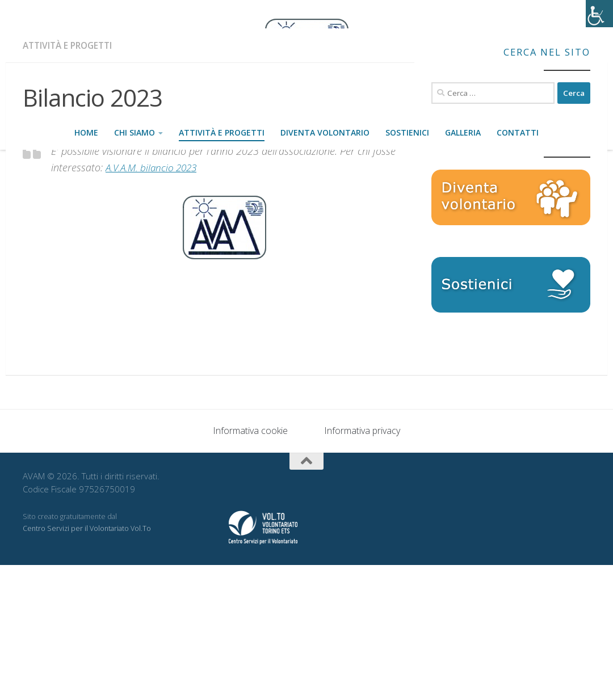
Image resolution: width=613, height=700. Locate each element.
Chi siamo (135, 132)
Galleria (463, 132)
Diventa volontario (325, 132)
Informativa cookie (250, 566)
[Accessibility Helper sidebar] (599, 14)
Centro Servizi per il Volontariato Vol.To (87, 663)
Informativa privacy (362, 566)
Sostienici (407, 132)
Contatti (518, 132)
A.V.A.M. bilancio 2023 (154, 302)
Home (86, 132)
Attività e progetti (222, 132)
